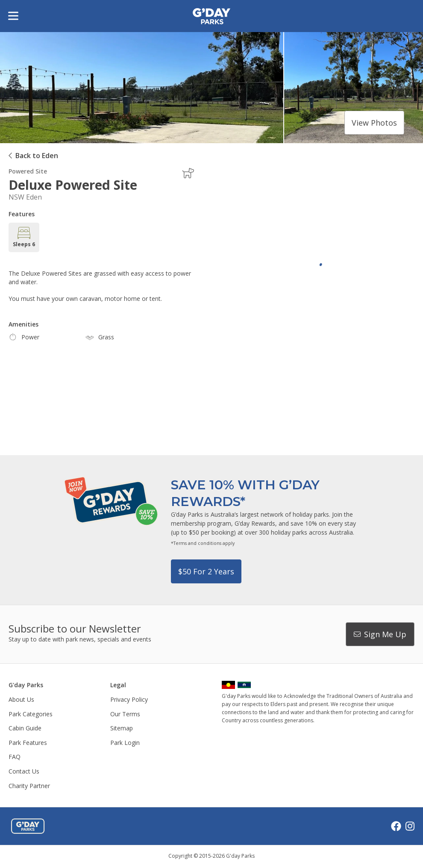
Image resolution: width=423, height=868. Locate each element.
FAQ (15, 757)
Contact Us (24, 771)
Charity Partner (29, 786)
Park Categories (31, 714)
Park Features (28, 743)
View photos (374, 123)
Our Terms (125, 714)
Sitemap (122, 728)
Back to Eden (37, 156)
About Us (21, 699)
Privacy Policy (129, 699)
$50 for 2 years (206, 571)
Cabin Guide (25, 728)
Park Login (125, 743)
